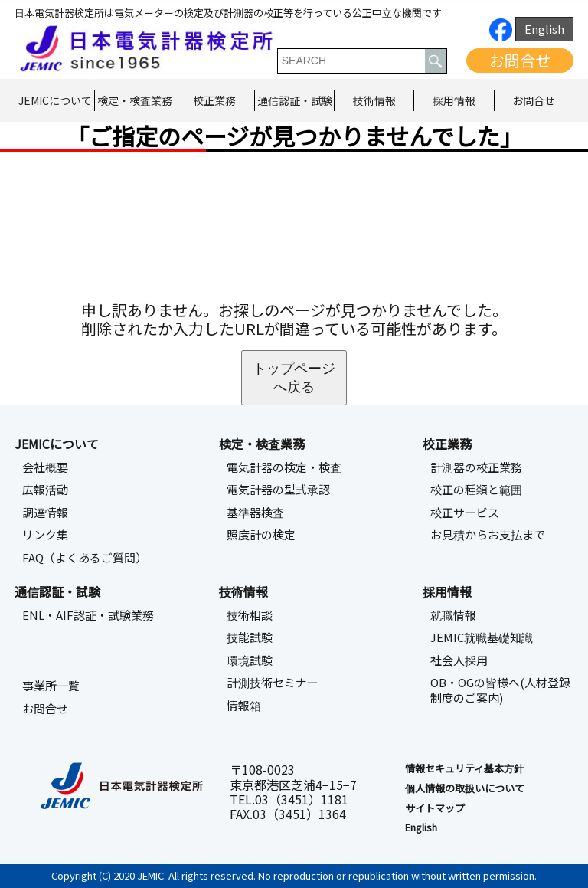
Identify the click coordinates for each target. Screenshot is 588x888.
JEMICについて (55, 100)
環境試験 (250, 660)
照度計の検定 (261, 535)
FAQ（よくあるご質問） (85, 558)
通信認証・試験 (295, 100)
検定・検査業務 (135, 100)
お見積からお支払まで (488, 535)
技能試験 (250, 637)
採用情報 (454, 100)
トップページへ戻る (294, 378)
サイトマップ (435, 808)
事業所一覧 (51, 686)
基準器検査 (255, 513)
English (544, 29)
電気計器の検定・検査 (284, 467)
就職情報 (453, 615)
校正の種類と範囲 (476, 490)
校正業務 (214, 100)
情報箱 (244, 706)
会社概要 (45, 467)
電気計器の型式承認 (278, 490)
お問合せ (520, 60)
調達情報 (45, 513)
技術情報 (374, 100)
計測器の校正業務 (476, 467)
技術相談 (250, 615)
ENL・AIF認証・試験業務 (88, 615)
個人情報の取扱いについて (465, 788)
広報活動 (45, 490)
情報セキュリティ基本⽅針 (464, 768)
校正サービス (465, 513)
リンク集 (45, 535)
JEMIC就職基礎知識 (482, 637)
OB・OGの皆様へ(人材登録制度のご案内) (500, 690)
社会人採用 (459, 660)
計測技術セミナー (273, 683)
